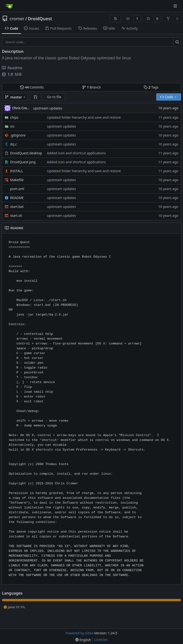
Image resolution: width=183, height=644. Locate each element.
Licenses (101, 640)
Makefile (17, 180)
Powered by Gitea (80, 633)
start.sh (16, 216)
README (17, 198)
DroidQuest (40, 19)
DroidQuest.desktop (26, 153)
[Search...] (177, 42)
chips (14, 117)
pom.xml (17, 189)
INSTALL (17, 171)
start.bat (17, 207)
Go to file (54, 97)
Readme (12, 68)
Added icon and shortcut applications (76, 153)
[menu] (83, 640)
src (12, 126)
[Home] (9, 6)
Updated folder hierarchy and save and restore (84, 117)
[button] (35, 97)
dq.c (14, 144)
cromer (17, 19)
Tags (151, 87)
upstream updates (48, 108)
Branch (91, 87)
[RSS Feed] (115, 19)
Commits (32, 87)
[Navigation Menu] (176, 6)
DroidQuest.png (23, 162)
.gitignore (18, 135)
